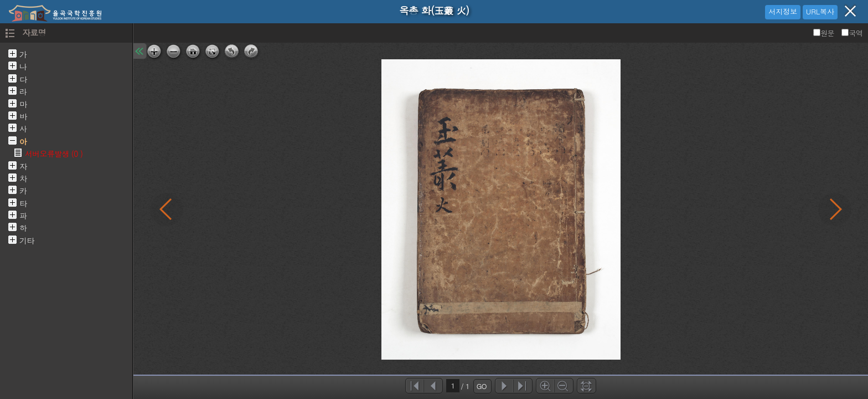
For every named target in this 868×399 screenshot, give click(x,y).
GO (482, 386)
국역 (852, 33)
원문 (825, 33)
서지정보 (783, 11)
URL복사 (820, 11)
